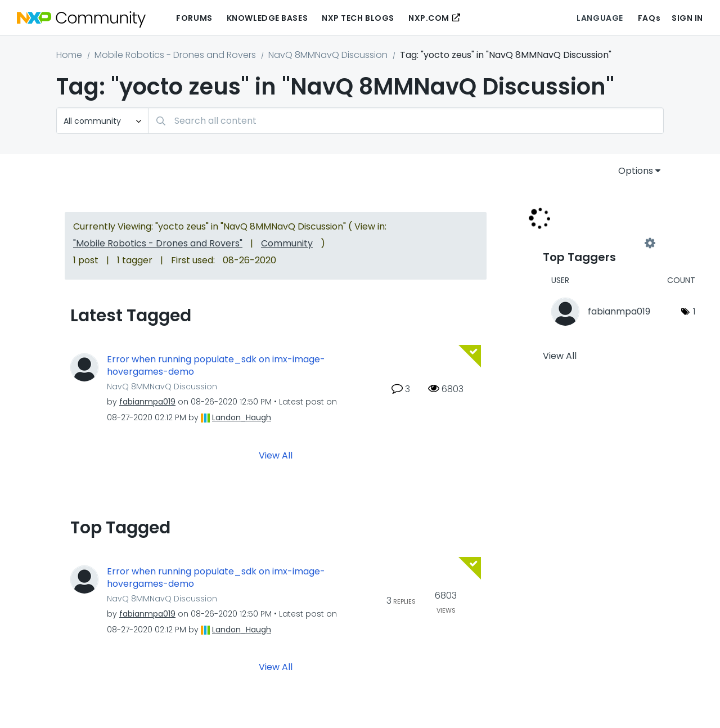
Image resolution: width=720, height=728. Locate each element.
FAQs (649, 18)
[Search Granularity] (102, 121)
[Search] (406, 121)
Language (600, 18)
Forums (194, 18)
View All (276, 455)
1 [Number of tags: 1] (694, 311)
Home (69, 55)
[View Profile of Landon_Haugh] (242, 417)
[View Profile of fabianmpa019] (147, 402)
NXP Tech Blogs (358, 18)
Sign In (687, 18)
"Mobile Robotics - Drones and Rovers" (158, 243)
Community (287, 243)
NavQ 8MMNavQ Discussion (328, 55)
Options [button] (636, 171)
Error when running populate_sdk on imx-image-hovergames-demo (216, 366)
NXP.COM (429, 18)
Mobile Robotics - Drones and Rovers (175, 55)
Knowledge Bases (267, 18)
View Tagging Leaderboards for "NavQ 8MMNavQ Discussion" (596, 243)
